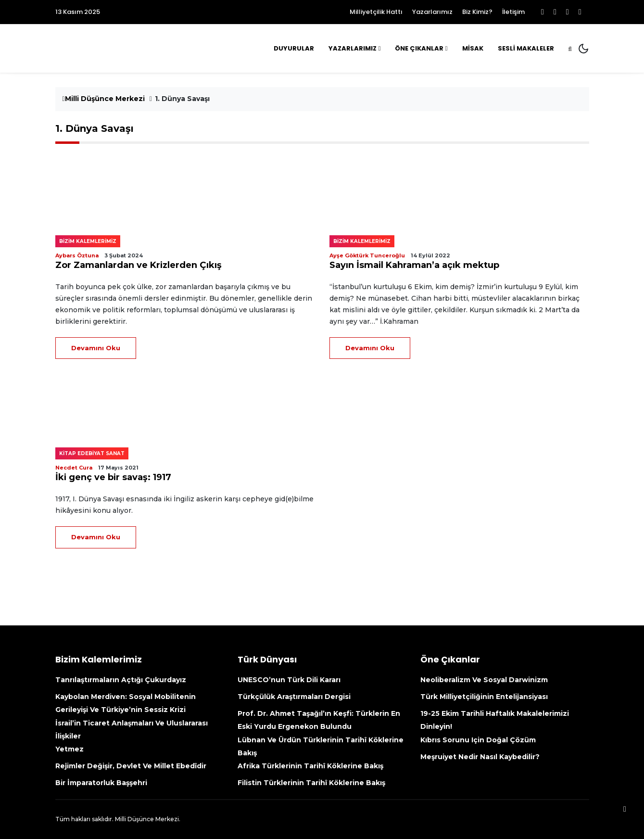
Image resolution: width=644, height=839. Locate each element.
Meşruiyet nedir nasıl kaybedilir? (480, 757)
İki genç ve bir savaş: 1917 (113, 477)
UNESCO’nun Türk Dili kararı (289, 680)
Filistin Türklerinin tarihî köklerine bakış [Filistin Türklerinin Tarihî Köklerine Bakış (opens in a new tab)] (311, 783)
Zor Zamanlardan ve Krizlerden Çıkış (139, 265)
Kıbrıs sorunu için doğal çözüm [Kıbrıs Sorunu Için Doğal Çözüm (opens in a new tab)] (478, 740)
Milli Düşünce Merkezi (104, 99)
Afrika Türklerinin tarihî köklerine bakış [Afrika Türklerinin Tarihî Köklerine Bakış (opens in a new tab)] (310, 766)
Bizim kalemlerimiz (88, 241)
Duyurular (294, 48)
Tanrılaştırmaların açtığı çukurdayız (121, 680)
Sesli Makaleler (526, 48)
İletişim (513, 12)
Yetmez (69, 749)
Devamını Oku (96, 348)
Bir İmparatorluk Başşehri (101, 783)
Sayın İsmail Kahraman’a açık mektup (414, 265)
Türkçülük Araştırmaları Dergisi (294, 697)
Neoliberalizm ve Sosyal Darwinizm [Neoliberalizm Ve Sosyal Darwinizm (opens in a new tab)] (484, 680)
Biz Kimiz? (477, 12)
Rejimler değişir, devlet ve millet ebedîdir (131, 766)
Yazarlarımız (432, 12)
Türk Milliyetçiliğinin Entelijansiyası (484, 697)
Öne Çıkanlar (419, 48)
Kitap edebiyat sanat (92, 453)
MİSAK (473, 48)
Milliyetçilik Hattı (376, 12)
